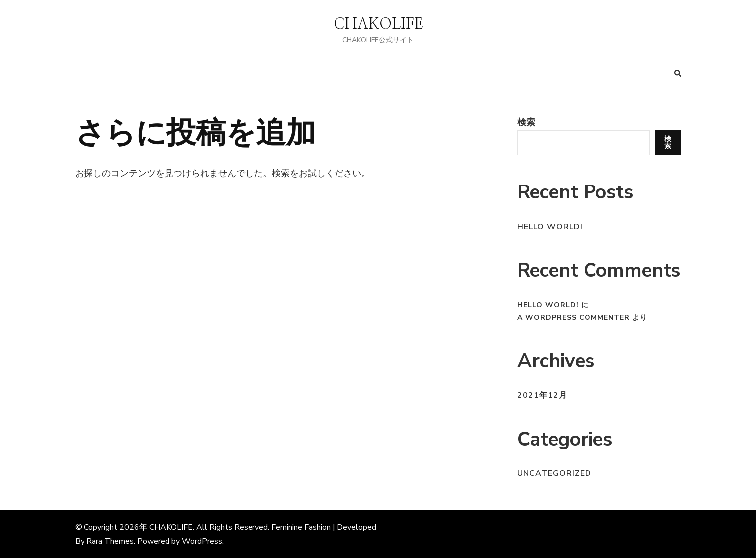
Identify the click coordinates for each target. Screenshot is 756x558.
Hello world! (550, 227)
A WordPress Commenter (574, 318)
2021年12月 (542, 395)
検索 (526, 122)
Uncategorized (554, 473)
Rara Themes (110, 541)
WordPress (202, 541)
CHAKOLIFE (378, 24)
